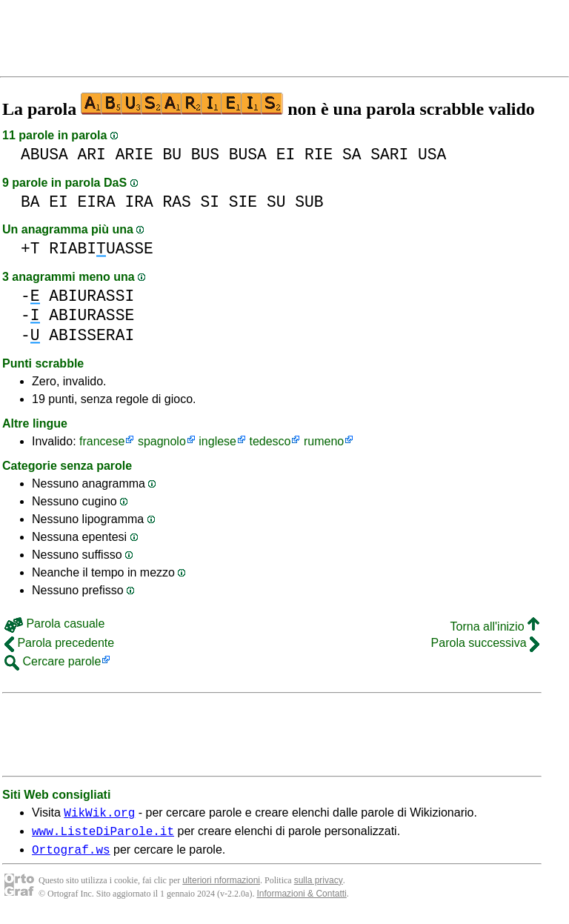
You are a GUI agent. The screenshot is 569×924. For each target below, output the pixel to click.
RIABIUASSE (101, 249)
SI (210, 202)
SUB (309, 202)
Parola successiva (485, 643)
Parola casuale (54, 624)
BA (30, 202)
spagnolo (162, 441)
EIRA (97, 202)
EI (286, 154)
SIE (243, 202)
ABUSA (44, 154)
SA (352, 154)
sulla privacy (319, 887)
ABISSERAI (91, 335)
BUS (205, 154)
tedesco (270, 441)
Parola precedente (59, 643)
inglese (217, 441)
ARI (92, 154)
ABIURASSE (91, 315)
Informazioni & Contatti (301, 900)
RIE (319, 154)
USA (432, 154)
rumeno (324, 441)
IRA (139, 202)
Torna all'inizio (495, 626)
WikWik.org (99, 814)
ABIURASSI (91, 296)
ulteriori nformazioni (221, 887)
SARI (389, 154)
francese (102, 441)
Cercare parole (53, 661)
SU (276, 202)
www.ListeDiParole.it (103, 835)
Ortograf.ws (71, 856)
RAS (176, 202)
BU (172, 154)
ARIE (134, 154)
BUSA (248, 154)
